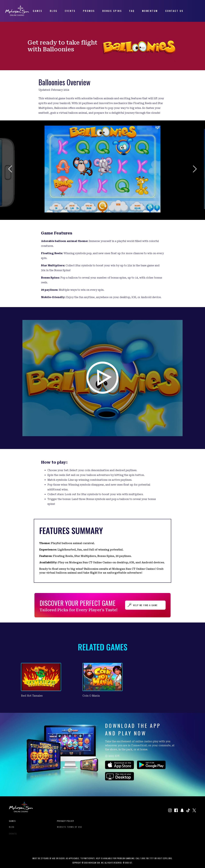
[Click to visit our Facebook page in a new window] (176, 811)
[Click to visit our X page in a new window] (194, 811)
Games (12, 823)
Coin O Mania (91, 696)
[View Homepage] (17, 15)
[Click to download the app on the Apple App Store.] (120, 768)
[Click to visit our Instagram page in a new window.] (170, 811)
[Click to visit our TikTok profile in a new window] (188, 811)
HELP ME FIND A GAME (145, 605)
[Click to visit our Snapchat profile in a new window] (182, 811)
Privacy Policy (66, 823)
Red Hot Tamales (32, 696)
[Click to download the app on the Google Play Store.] (151, 768)
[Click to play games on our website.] (120, 779)
